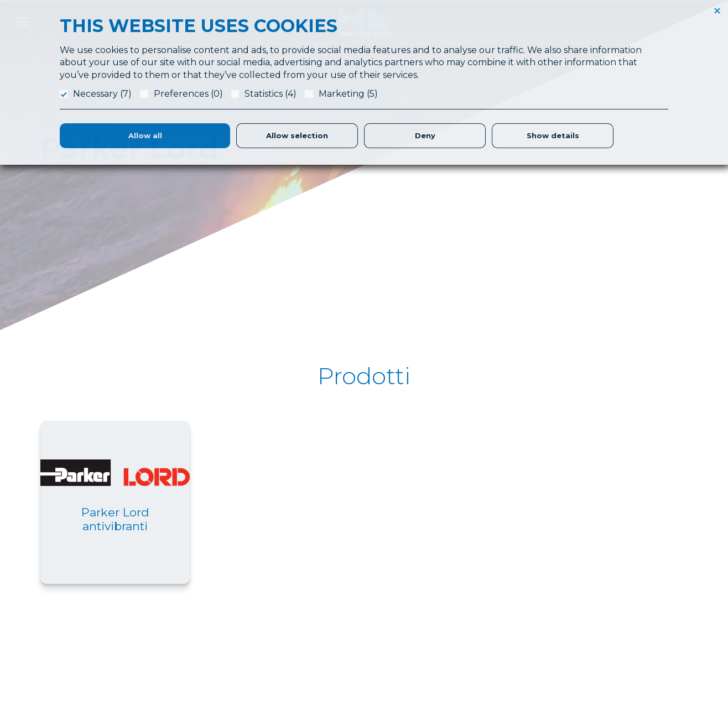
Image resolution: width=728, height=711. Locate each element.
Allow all (145, 135)
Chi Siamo (430, 584)
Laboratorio (432, 610)
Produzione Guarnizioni (453, 624)
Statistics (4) (271, 94)
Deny (425, 135)
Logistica (428, 637)
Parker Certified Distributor (459, 677)
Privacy (588, 624)
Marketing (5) (348, 94)
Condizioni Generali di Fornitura (631, 610)
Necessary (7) (102, 94)
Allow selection (297, 135)
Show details (553, 135)
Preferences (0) (188, 94)
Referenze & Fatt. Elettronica (627, 584)
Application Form (442, 597)
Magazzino (431, 663)
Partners (427, 650)
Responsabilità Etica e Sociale (629, 597)
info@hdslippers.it (73, 646)
